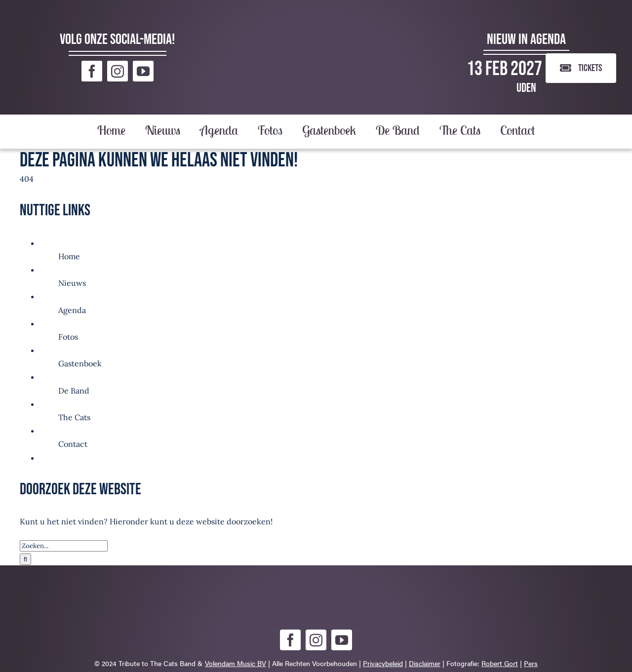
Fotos (68, 337)
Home (69, 256)
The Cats (74, 417)
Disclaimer (425, 663)
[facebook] (92, 71)
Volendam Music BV (236, 663)
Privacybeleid (383, 663)
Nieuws (72, 283)
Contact (73, 444)
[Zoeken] (25, 559)
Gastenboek (80, 363)
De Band (74, 391)
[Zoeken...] (64, 546)
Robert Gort (500, 663)
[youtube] (143, 71)
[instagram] (118, 71)
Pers (531, 663)
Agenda (72, 310)
